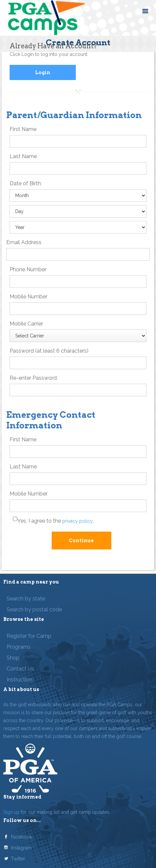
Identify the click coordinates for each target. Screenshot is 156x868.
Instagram (21, 848)
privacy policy (78, 521)
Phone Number (28, 269)
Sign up (11, 812)
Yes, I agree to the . (55, 521)
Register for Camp (29, 636)
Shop (13, 658)
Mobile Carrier (26, 324)
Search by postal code (34, 609)
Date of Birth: (26, 183)
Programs (19, 647)
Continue (81, 541)
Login (43, 72)
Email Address (24, 242)
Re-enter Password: (34, 378)
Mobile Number (28, 297)
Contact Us (20, 669)
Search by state (26, 599)
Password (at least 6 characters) (49, 351)
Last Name (23, 156)
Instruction (20, 680)
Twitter (18, 859)
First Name (23, 129)
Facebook (22, 837)
